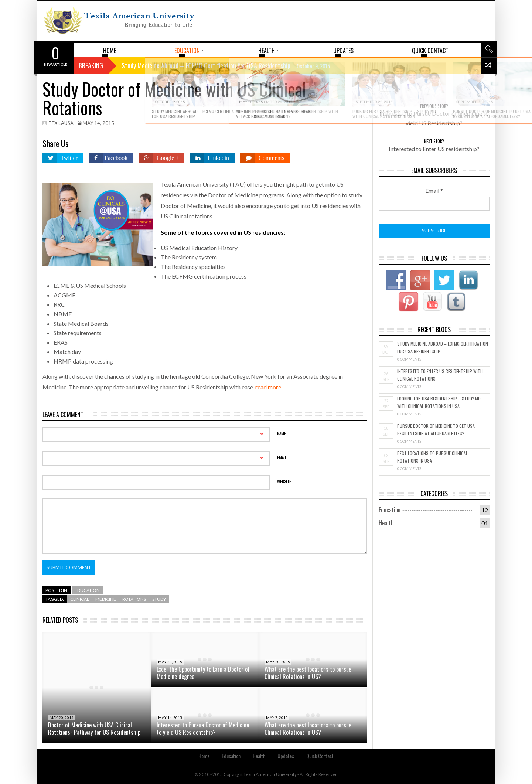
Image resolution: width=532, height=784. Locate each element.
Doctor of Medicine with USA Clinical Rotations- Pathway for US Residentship (94, 729)
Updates (286, 756)
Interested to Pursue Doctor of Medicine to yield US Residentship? (203, 729)
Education (87, 590)
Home (204, 756)
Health (386, 523)
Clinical (80, 599)
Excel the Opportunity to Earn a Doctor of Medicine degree (203, 673)
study (159, 599)
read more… (270, 387)
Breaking (91, 65)
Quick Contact (320, 756)
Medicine (106, 599)
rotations (134, 599)
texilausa (61, 123)
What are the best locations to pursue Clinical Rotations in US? (308, 673)
